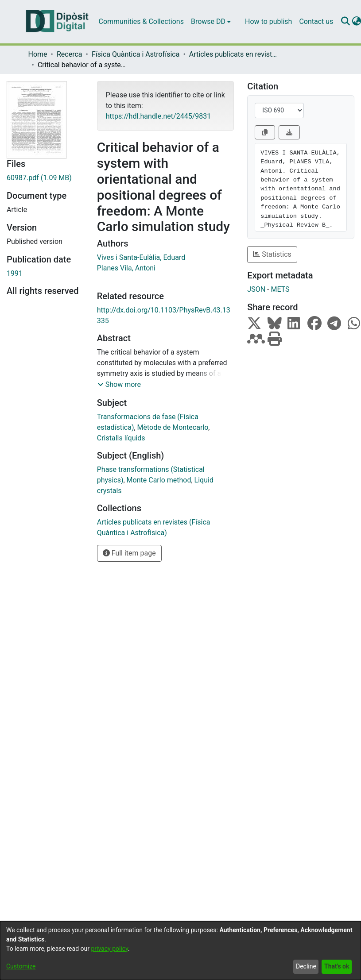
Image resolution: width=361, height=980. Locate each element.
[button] (119, 385)
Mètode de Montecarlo (173, 427)
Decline (306, 966)
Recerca (70, 54)
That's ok (337, 966)
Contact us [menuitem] (316, 21)
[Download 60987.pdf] (45, 178)
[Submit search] (345, 22)
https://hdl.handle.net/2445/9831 (158, 116)
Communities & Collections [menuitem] (141, 21)
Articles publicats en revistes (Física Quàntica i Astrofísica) (233, 54)
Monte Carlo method (159, 480)
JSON (256, 289)
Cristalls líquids (121, 438)
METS (280, 289)
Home (38, 54)
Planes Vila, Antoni (126, 268)
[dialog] (180, 951)
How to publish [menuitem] (268, 21)
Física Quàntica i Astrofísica (136, 54)
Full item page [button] (129, 553)
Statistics (272, 254)
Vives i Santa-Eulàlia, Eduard (141, 257)
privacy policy (109, 949)
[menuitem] (211, 22)
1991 (15, 273)
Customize (21, 966)
